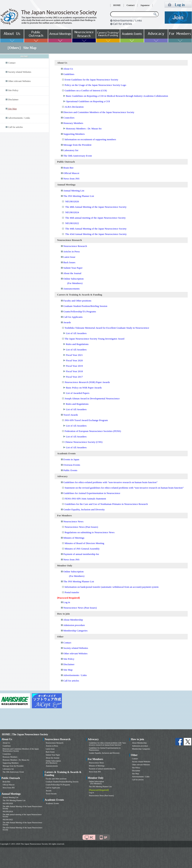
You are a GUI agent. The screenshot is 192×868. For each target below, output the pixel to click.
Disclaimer (13, 100)
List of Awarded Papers (78, 393)
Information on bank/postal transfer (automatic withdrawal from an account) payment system (112, 587)
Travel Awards (71, 415)
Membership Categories (75, 631)
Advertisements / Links (19, 118)
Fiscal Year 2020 (74, 360)
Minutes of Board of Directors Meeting (84, 543)
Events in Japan (71, 459)
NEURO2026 (72, 201)
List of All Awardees (76, 333)
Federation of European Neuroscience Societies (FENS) (93, 431)
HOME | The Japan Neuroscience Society (25, 734)
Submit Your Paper (73, 268)
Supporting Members (74, 134)
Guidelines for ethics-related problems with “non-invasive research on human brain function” (110, 482)
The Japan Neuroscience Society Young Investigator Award (94, 339)
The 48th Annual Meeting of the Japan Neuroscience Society (96, 207)
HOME (117, 5)
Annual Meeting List (74, 191)
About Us (68, 69)
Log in (67, 602)
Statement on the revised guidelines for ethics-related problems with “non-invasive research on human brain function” (124, 488)
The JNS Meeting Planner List (79, 196)
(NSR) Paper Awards (87, 382)
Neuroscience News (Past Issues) (81, 527)
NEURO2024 (72, 212)
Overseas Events (72, 465)
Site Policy (13, 90)
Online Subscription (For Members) (53, 762)
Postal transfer (72, 592)
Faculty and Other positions (77, 301)
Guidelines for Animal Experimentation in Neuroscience (92, 493)
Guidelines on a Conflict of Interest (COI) (86, 90)
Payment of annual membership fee (81, 554)
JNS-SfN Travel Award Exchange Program (86, 420)
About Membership (73, 620)
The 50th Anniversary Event (78, 156)
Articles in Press (71, 251)
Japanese (145, 5)
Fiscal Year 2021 (74, 355)
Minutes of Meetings (74, 538)
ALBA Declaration (74, 107)
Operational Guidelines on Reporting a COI (88, 101)
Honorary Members (73, 123)
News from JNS (71, 179)
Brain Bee (68, 168)
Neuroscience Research (75, 246)
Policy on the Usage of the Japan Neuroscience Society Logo (95, 85)
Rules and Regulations (77, 344)
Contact (131, 5)
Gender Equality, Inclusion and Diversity (84, 509)
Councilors (69, 118)
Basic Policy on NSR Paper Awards (84, 388)
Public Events (70, 470)
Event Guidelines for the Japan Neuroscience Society (91, 80)
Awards (67, 322)
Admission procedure (74, 625)
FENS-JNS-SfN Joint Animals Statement (85, 499)
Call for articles (15, 127)
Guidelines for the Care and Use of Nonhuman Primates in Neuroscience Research (106, 504)
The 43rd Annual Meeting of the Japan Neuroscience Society (96, 234)
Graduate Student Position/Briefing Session (85, 306)
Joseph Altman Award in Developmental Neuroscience (92, 398)
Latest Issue (69, 257)
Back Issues (69, 262)
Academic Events (52, 803)
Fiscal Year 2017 (74, 377)
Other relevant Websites (19, 81)
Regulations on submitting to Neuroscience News (90, 532)
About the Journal (72, 273)
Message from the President (77, 145)
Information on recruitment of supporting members (90, 139)
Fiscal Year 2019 (74, 366)
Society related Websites (20, 72)
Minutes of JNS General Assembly (82, 549)
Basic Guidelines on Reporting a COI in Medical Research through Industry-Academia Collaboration (117, 96)
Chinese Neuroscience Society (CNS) (84, 442)
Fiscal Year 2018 (74, 371)
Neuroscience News (73, 521)
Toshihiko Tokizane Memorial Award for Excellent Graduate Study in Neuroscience (107, 328)
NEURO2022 (72, 223)
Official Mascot (71, 173)
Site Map (68, 670)
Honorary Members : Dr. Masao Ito (84, 129)
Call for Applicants (73, 317)
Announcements (71, 289)
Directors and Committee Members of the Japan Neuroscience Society (99, 112)
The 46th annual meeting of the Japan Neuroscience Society (95, 218)
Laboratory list (71, 150)
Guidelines (69, 74)
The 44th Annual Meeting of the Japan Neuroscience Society (96, 229)
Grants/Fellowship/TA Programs (80, 311)
